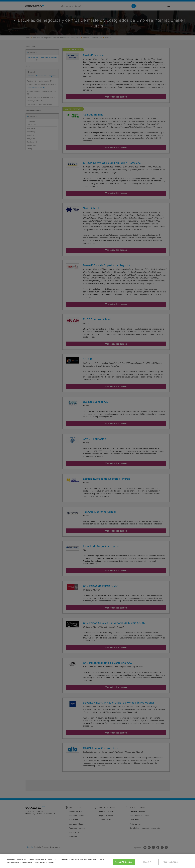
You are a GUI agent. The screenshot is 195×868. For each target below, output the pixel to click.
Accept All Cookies (124, 862)
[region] (97, 861)
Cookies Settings (171, 862)
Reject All (148, 862)
